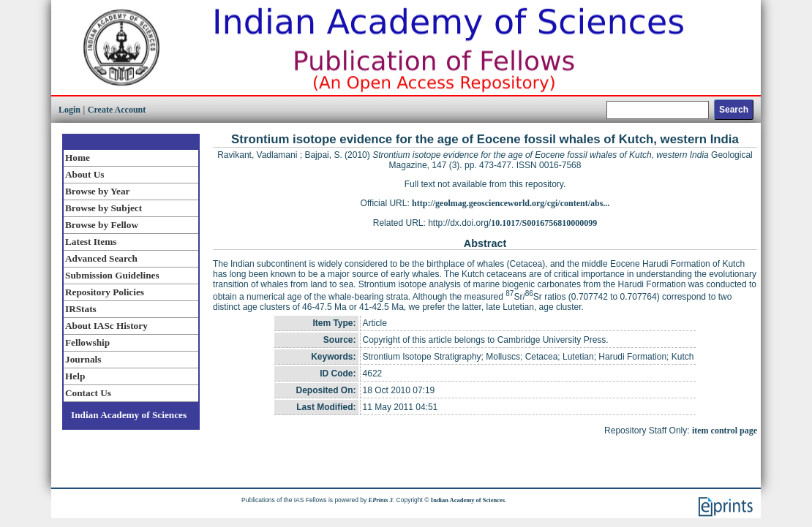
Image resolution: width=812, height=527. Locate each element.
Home (78, 158)
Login (69, 110)
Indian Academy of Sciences (129, 415)
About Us (84, 174)
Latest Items (91, 242)
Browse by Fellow (102, 225)
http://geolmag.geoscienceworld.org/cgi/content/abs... (511, 203)
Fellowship (87, 342)
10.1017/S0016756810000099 (544, 223)
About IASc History (106, 326)
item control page (725, 431)
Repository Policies (105, 292)
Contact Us (88, 393)
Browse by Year (97, 191)
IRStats (81, 309)
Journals (83, 359)
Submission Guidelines (112, 275)
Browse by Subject (104, 208)
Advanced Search (101, 258)
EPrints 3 (381, 500)
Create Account (117, 110)
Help (75, 376)
